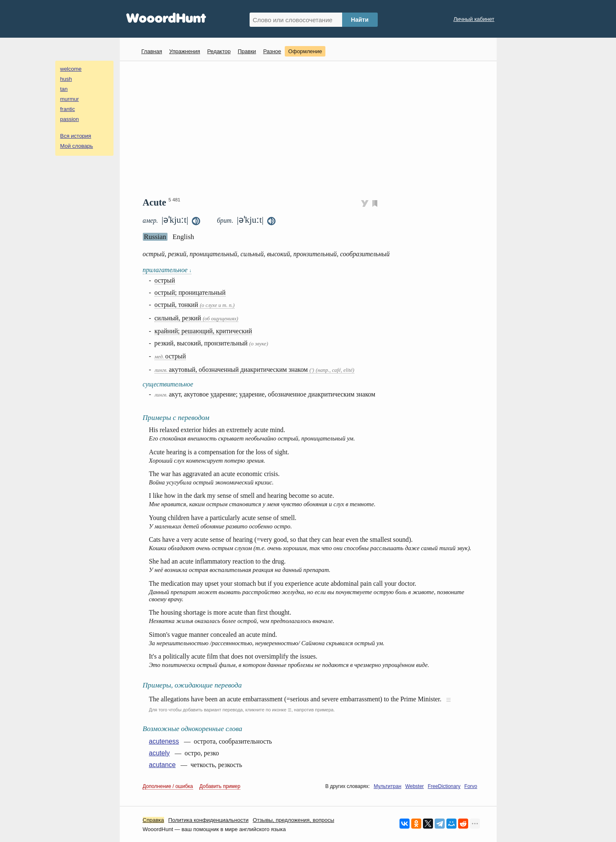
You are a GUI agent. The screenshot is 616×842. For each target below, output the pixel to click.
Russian (155, 237)
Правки (247, 51)
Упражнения (185, 51)
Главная (152, 51)
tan (64, 89)
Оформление (305, 51)
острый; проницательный (190, 292)
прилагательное (167, 270)
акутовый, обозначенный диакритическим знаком (254, 370)
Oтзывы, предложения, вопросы (294, 820)
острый (165, 280)
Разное (272, 51)
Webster (415, 786)
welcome (71, 69)
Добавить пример (220, 786)
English (183, 237)
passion (70, 119)
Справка (153, 820)
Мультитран (387, 786)
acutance (162, 765)
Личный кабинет (474, 19)
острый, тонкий (195, 305)
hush (66, 79)
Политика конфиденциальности (209, 820)
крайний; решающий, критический (203, 331)
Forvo (471, 786)
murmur (70, 99)
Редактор (219, 51)
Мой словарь (77, 146)
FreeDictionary (444, 786)
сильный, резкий (196, 318)
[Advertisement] (311, 128)
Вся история (76, 136)
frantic (68, 109)
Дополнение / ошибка (168, 786)
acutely (160, 753)
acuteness (164, 741)
